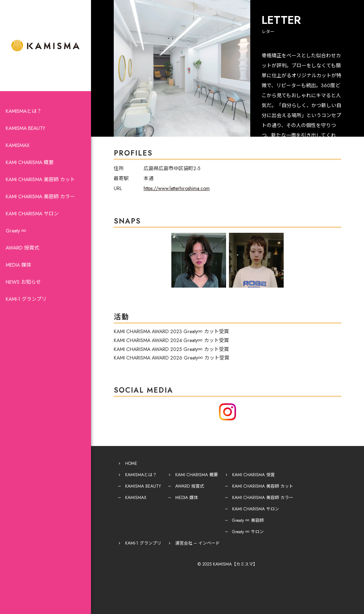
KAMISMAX (18, 145)
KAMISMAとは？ (24, 111)
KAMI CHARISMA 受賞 (253, 475)
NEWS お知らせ (23, 282)
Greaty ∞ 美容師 (248, 520)
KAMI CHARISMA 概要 (30, 162)
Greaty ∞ (16, 231)
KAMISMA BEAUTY (25, 128)
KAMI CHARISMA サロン (32, 214)
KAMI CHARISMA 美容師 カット (40, 179)
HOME (131, 463)
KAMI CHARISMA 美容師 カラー (40, 196)
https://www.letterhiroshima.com (177, 188)
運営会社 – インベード (197, 543)
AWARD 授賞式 (22, 248)
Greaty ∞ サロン (248, 532)
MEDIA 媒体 (18, 265)
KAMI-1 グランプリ (26, 299)
